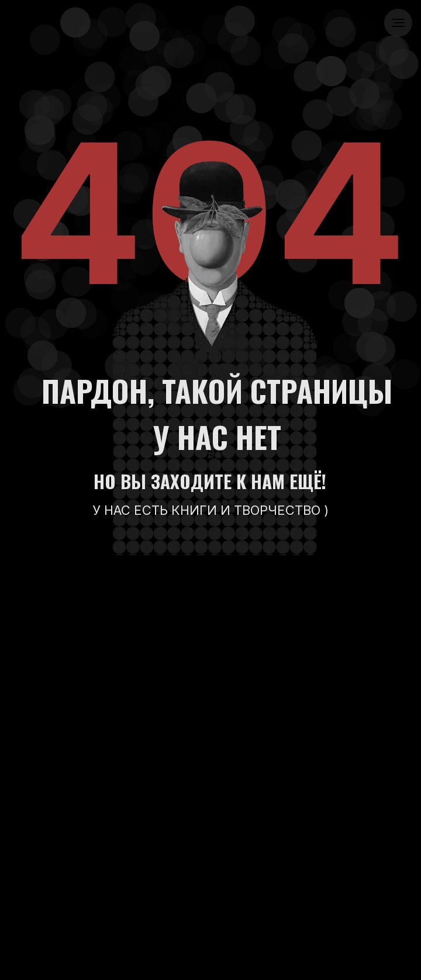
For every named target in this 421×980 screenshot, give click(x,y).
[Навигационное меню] (398, 23)
